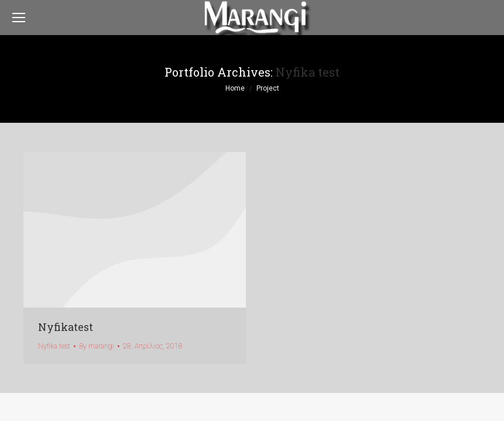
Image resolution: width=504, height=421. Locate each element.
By (97, 346)
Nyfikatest (66, 327)
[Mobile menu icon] (19, 18)
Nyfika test (54, 346)
